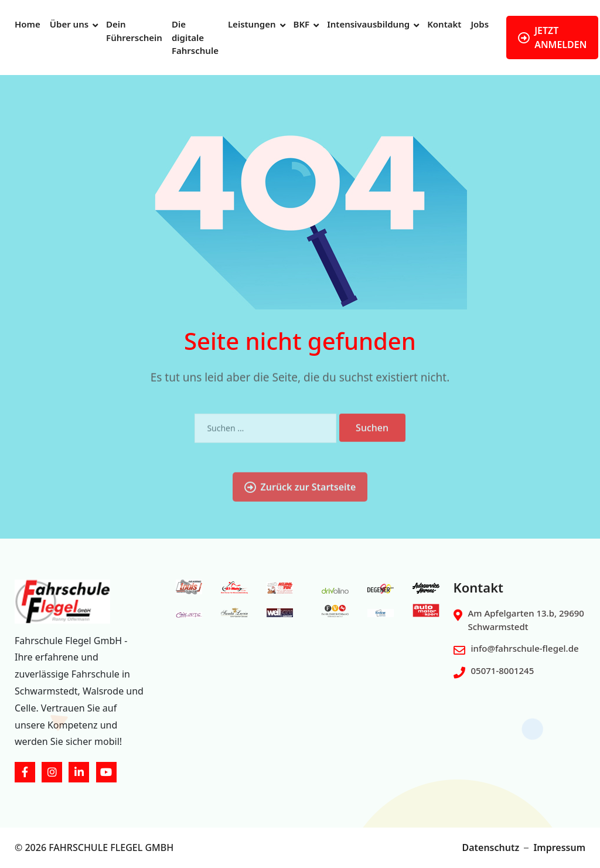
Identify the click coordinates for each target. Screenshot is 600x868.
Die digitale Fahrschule (195, 37)
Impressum (559, 847)
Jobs (480, 24)
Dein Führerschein (134, 31)
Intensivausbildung (368, 24)
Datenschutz (490, 847)
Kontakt (444, 24)
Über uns (69, 24)
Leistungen (252, 24)
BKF (302, 24)
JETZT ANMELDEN (552, 38)
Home (28, 24)
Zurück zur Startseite (300, 516)
